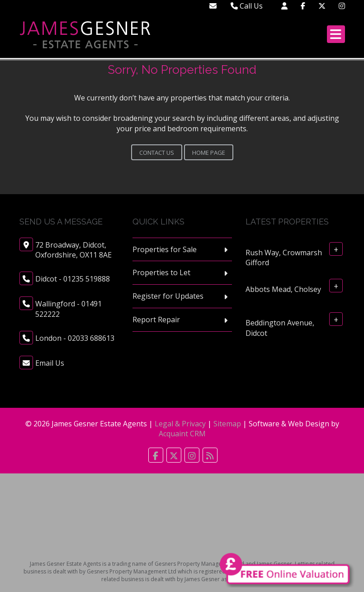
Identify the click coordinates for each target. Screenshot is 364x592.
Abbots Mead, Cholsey (283, 289)
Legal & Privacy (180, 424)
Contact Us (157, 153)
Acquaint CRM (182, 434)
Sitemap (227, 424)
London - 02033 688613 (75, 338)
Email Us (50, 363)
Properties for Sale (165, 249)
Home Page (209, 153)
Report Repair (156, 320)
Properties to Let (161, 272)
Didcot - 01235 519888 (73, 279)
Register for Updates (168, 296)
